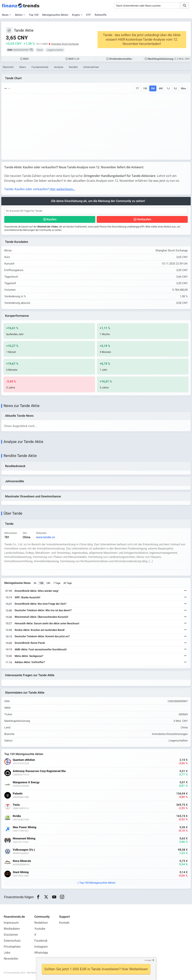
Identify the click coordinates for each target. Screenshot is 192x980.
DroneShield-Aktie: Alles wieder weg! (37, 591)
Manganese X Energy (26, 782)
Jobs (7, 953)
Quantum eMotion (24, 760)
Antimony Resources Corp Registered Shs (39, 771)
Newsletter (11, 959)
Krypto (76, 15)
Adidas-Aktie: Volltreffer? (30, 662)
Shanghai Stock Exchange (65, 44)
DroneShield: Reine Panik (30, 643)
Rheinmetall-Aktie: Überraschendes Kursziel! (41, 617)
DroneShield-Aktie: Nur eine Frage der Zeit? (40, 604)
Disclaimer (11, 935)
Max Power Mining (25, 827)
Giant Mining (21, 872)
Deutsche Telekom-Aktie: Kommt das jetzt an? (42, 636)
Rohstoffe (101, 15)
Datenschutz (12, 941)
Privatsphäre (12, 947)
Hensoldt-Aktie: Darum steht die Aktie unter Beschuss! (47, 623)
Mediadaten (12, 929)
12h (41, 583)
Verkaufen (144, 219)
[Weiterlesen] (185, 591)
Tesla (16, 805)
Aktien (19, 15)
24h (48, 583)
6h (35, 583)
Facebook (41, 941)
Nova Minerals (22, 861)
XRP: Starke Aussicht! (27, 597)
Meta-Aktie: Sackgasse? (29, 656)
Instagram (41, 947)
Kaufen (52, 219)
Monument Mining (24, 839)
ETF (89, 15)
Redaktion (41, 923)
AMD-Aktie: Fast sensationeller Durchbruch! (41, 649)
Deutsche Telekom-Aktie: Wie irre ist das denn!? (43, 610)
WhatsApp (41, 953)
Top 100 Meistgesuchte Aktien (97, 883)
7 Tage (57, 583)
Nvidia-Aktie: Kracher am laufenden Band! (40, 630)
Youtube (40, 929)
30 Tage (68, 583)
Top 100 (34, 15)
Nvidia (17, 816)
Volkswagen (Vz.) (24, 850)
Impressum (11, 923)
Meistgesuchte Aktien (55, 15)
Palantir (18, 794)
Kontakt (64, 923)
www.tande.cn (45, 537)
